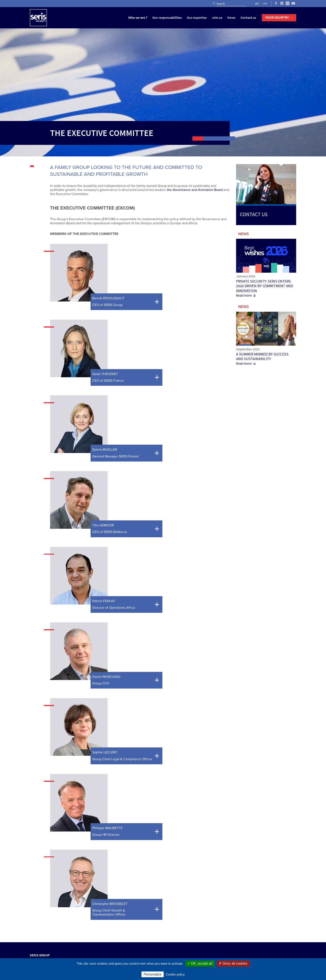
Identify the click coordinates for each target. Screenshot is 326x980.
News (231, 18)
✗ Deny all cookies (233, 963)
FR (265, 4)
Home (242, 149)
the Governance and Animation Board (195, 190)
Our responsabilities (167, 18)
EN (257, 4)
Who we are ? (138, 18)
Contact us (248, 18)
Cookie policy (175, 974)
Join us (217, 18)
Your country (277, 17)
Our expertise (197, 18)
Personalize (153, 974)
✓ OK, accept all (200, 963)
